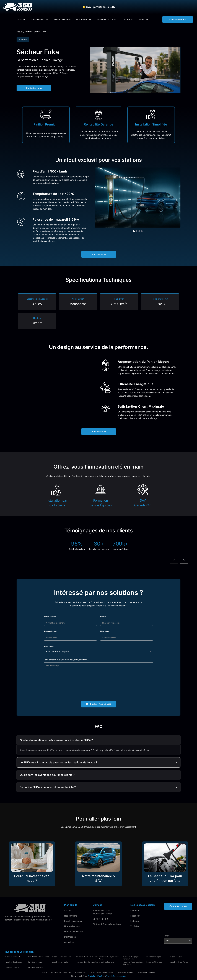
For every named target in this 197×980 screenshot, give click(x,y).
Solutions (28, 32)
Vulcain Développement (116, 976)
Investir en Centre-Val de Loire (87, 957)
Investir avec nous (73, 921)
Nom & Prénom (50, 616)
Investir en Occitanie (107, 962)
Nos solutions (71, 916)
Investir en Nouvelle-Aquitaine (87, 962)
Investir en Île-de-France (179, 962)
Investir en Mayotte (35, 967)
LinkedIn (135, 910)
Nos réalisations (72, 926)
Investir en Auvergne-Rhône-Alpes (110, 958)
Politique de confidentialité (102, 972)
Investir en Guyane (35, 962)
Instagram (135, 921)
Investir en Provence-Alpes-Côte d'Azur (133, 963)
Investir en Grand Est (12, 957)
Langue (167, 936)
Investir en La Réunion (13, 967)
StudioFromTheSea (96, 976)
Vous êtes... (49, 646)
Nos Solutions (37, 19)
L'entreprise (70, 937)
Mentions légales (125, 972)
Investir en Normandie (60, 962)
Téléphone (104, 631)
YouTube (135, 926)
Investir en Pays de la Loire (62, 957)
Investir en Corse (176, 957)
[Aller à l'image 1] (134, 231)
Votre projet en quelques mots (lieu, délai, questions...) (67, 660)
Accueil (20, 32)
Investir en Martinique (154, 962)
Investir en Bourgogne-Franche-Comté (131, 958)
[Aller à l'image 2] (137, 231)
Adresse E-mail (50, 631)
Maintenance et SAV (74, 932)
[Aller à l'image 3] (139, 231)
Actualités (69, 942)
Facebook (135, 916)
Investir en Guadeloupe (13, 962)
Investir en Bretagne (154, 957)
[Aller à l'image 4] (142, 231)
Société (103, 616)
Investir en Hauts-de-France (39, 957)
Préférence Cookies (146, 972)
